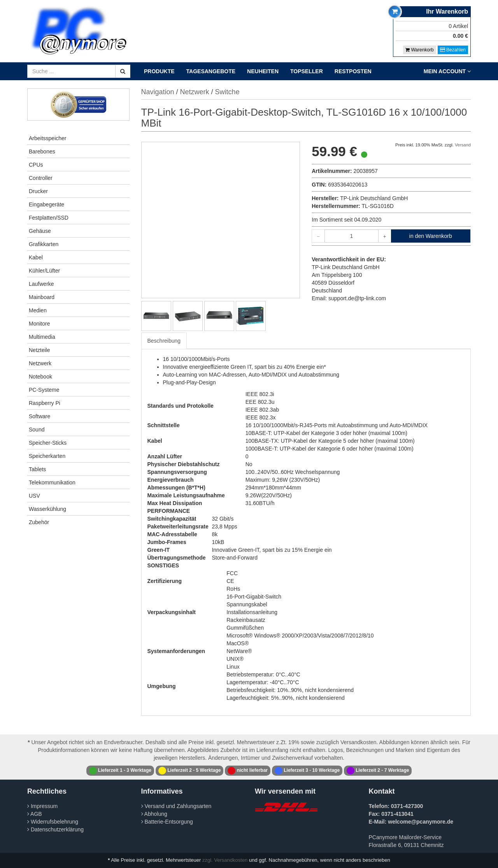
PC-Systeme (44, 390)
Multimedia (42, 337)
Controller (41, 178)
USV (34, 496)
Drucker (38, 191)
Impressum (42, 806)
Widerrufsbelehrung (53, 822)
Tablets (37, 469)
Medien (38, 310)
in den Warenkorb (431, 236)
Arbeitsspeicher (48, 138)
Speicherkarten (47, 456)
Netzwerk (40, 363)
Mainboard (42, 297)
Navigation (158, 92)
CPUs (36, 165)
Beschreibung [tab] (164, 341)
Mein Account (447, 71)
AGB (35, 814)
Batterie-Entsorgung (167, 822)
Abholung (154, 814)
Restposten (353, 71)
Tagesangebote (211, 71)
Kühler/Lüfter (44, 271)
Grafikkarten (44, 244)
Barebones (42, 151)
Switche (227, 92)
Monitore (39, 324)
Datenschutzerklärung (55, 829)
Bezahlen (453, 50)
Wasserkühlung (47, 509)
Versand (463, 145)
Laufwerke (41, 284)
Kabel (36, 257)
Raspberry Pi (45, 403)
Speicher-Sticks (48, 443)
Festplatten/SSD (49, 218)
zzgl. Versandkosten (225, 860)
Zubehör (39, 522)
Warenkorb (420, 50)
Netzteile (39, 350)
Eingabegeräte (46, 204)
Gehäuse (40, 231)
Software (39, 416)
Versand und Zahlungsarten (176, 806)
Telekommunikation (52, 482)
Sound (37, 430)
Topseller (307, 71)
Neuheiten (263, 71)
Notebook (40, 377)
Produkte (159, 71)
